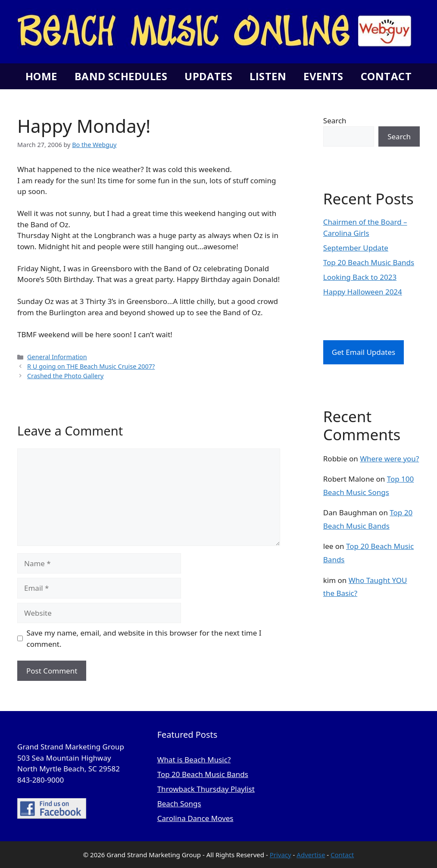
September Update (356, 248)
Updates (208, 76)
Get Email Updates (364, 352)
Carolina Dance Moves (195, 818)
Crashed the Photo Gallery (65, 376)
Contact (386, 76)
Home (41, 76)
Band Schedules (121, 76)
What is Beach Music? (194, 760)
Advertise (311, 855)
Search (335, 121)
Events (323, 76)
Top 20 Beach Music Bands (369, 262)
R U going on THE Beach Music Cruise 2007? (91, 366)
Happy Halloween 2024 (363, 292)
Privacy (281, 855)
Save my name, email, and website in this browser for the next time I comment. (144, 638)
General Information (57, 357)
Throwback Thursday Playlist (206, 789)
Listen (268, 76)
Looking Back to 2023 (360, 277)
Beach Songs (179, 804)
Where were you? (389, 459)
